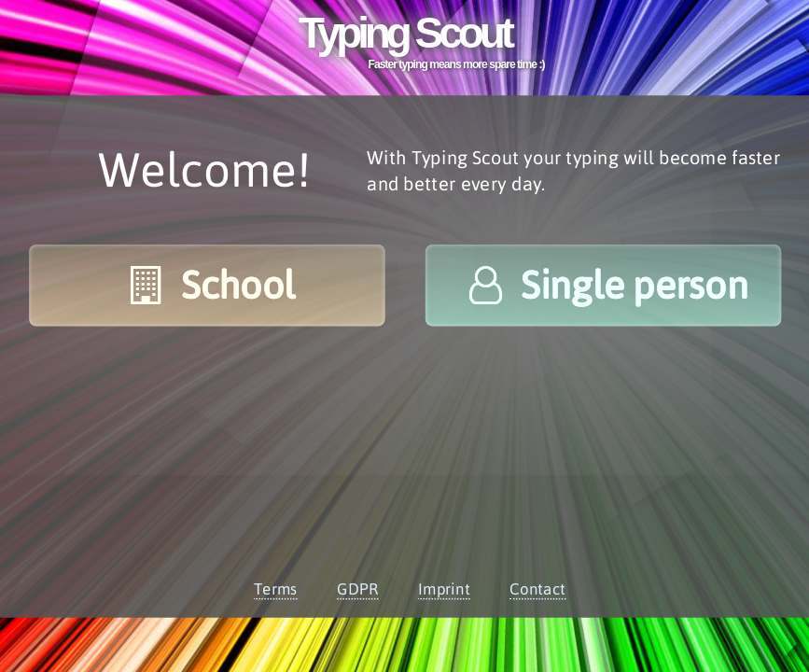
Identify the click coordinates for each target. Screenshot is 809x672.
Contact (537, 589)
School (207, 285)
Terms (275, 589)
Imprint (443, 589)
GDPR (357, 589)
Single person (603, 285)
